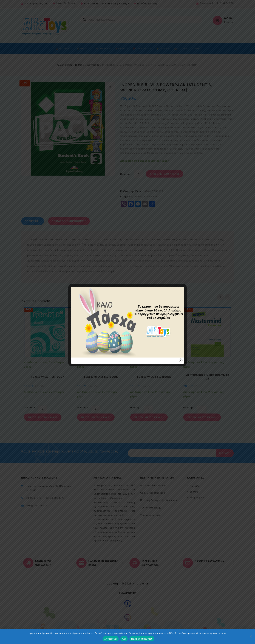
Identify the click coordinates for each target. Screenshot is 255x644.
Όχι (124, 639)
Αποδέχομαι (111, 639)
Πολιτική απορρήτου (142, 639)
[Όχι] (251, 636)
